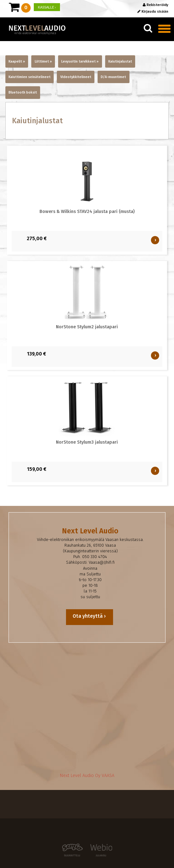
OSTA (156, 240)
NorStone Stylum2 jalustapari (87, 327)
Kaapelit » (17, 61)
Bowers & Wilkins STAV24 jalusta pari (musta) (87, 212)
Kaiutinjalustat (120, 61)
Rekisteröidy (156, 5)
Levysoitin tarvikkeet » (80, 61)
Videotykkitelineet (76, 77)
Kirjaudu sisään (153, 11)
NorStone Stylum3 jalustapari (87, 442)
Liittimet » (43, 61)
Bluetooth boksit (23, 92)
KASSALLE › (47, 7)
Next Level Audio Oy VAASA (87, 776)
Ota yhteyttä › (90, 616)
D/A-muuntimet (113, 77)
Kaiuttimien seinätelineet (30, 77)
